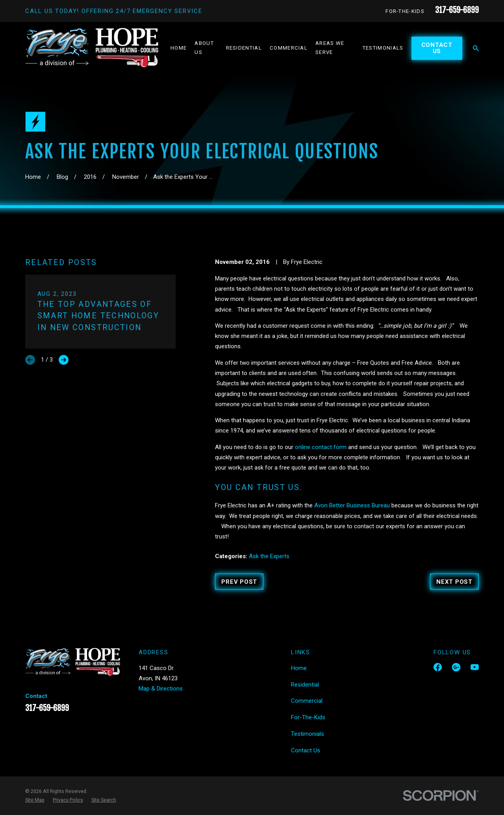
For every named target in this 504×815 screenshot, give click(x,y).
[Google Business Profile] (456, 667)
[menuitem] (35, 800)
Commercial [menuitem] (289, 48)
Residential (305, 685)
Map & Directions (161, 689)
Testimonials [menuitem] (383, 48)
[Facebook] (438, 667)
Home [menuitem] (179, 48)
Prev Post (239, 582)
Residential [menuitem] (244, 48)
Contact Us (437, 48)
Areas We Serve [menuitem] (330, 48)
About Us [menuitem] (204, 48)
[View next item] (64, 360)
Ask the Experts (269, 556)
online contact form (321, 447)
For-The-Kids (405, 11)
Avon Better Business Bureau (352, 505)
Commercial (307, 701)
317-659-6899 (457, 10)
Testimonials (308, 734)
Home (299, 668)
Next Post (454, 582)
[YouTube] (475, 667)
